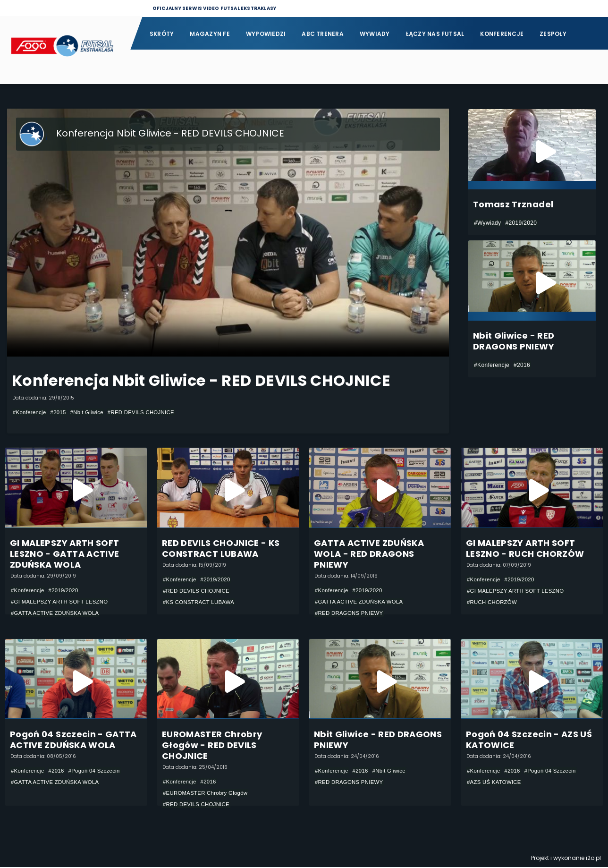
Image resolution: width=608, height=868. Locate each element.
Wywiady (375, 34)
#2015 (61, 412)
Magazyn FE (210, 34)
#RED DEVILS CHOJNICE (148, 412)
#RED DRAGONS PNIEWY (351, 613)
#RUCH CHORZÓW (494, 603)
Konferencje (502, 34)
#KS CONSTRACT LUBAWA (201, 603)
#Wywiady (487, 223)
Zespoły (553, 34)
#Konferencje (30, 412)
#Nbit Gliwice (91, 412)
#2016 (522, 365)
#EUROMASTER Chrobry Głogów (208, 794)
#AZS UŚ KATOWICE (496, 783)
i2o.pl (593, 859)
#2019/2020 (521, 223)
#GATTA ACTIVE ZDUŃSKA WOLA (58, 613)
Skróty (162, 34)
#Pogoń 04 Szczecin (99, 772)
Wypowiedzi (266, 34)
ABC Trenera (323, 34)
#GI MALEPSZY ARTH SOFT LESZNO (62, 602)
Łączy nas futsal (435, 34)
